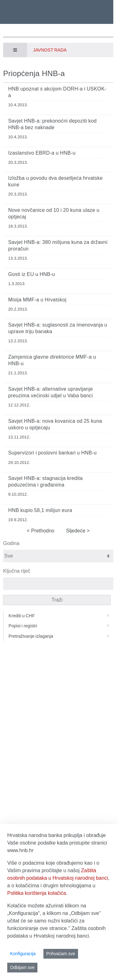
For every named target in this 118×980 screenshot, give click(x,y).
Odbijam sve (22, 967)
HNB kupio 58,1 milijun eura (40, 510)
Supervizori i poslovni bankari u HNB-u (52, 453)
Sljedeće (76, 531)
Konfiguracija (23, 954)
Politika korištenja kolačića (37, 893)
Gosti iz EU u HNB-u (32, 274)
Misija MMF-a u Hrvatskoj (37, 300)
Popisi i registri (61, 626)
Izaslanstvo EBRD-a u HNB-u (42, 153)
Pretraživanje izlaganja (61, 636)
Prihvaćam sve (61, 954)
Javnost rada (50, 50)
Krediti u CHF (61, 616)
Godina (11, 543)
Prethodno (42, 531)
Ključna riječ (17, 571)
